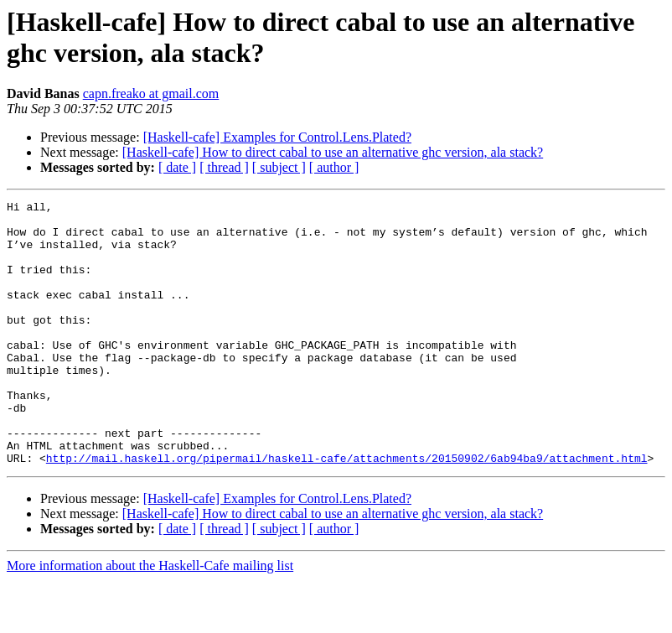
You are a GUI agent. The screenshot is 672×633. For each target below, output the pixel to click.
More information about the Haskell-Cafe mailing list (150, 618)
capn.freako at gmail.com (151, 93)
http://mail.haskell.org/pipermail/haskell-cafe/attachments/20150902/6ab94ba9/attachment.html (347, 511)
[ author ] (334, 167)
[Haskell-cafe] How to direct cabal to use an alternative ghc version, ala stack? (333, 152)
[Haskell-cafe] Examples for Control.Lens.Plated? (277, 137)
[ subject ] (279, 167)
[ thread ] (224, 167)
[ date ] (177, 167)
